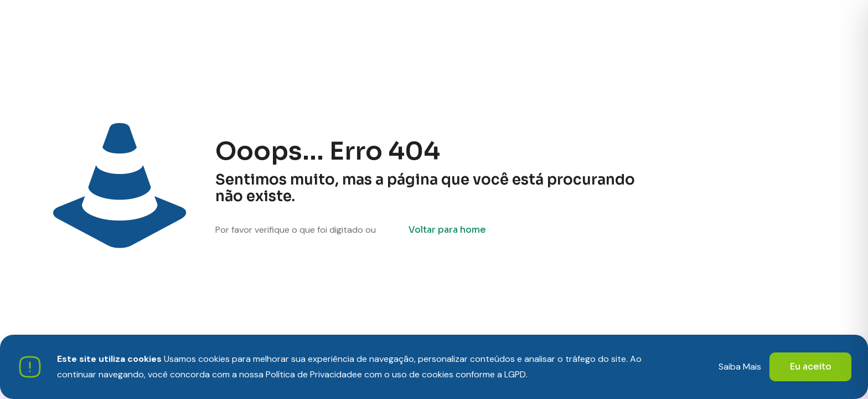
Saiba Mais (740, 367)
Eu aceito (810, 367)
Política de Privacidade (311, 374)
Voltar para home (447, 230)
